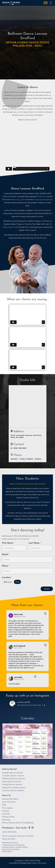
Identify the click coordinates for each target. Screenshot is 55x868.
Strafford (9, 851)
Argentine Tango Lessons (14, 787)
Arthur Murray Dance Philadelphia (18, 823)
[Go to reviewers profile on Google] (11, 616)
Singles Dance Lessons (13, 773)
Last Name (34, 543)
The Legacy (7, 808)
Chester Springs (8, 845)
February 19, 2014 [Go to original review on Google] (20, 617)
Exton (12, 847)
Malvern (25, 847)
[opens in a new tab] (28, 741)
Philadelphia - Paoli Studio (15, 828)
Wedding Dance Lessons (14, 779)
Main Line (8, 582)
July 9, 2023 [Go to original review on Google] (18, 648)
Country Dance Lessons (13, 790)
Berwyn (15, 842)
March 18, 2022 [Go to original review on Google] (19, 679)
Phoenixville (6, 849)
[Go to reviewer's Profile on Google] (11, 678)
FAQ (4, 805)
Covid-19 (6, 814)
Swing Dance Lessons (12, 784)
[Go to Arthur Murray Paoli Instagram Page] (33, 828)
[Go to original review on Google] (45, 615)
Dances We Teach (10, 799)
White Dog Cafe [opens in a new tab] (17, 200)
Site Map (6, 820)
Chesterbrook (19, 845)
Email (5, 554)
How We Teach (9, 802)
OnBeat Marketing (39, 863)
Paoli (17, 582)
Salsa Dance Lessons (12, 781)
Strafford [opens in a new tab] (41, 196)
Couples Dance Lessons (13, 776)
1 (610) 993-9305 (19, 448)
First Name (8, 543)
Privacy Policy (8, 817)
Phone (5, 566)
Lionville (18, 847)
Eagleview (6, 847)
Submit (47, 589)
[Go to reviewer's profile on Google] (11, 647)
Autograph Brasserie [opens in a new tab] (42, 200)
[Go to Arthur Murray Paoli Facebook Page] (29, 828)
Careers (6, 811)
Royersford (15, 849)
